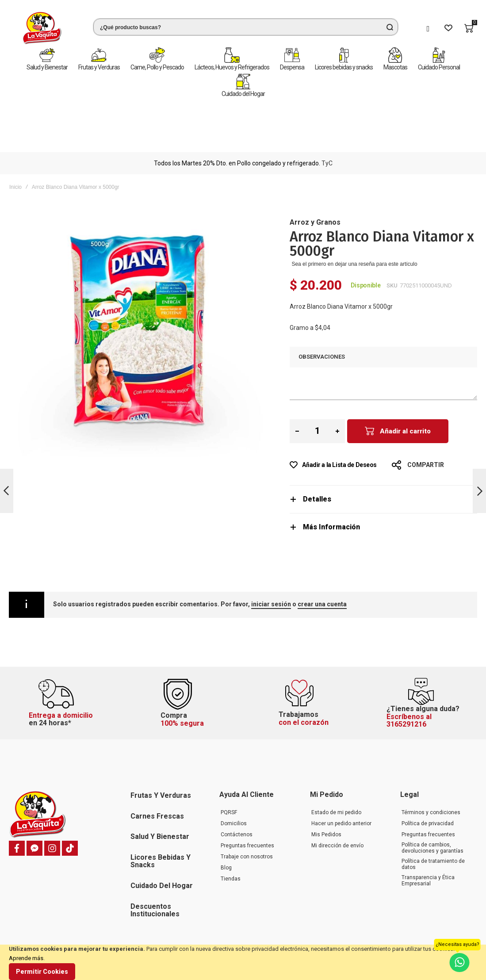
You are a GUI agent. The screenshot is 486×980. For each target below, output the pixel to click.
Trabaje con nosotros (247, 813)
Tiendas (231, 835)
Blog (226, 824)
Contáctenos (237, 791)
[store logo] (42, 28)
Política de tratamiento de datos (433, 821)
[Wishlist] (448, 28)
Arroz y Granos (315, 170)
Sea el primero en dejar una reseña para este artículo (354, 212)
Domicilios (234, 780)
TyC (327, 111)
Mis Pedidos (326, 791)
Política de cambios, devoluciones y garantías (432, 804)
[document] (243, 962)
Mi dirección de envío (337, 802)
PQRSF (229, 769)
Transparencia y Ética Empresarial (428, 837)
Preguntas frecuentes (247, 802)
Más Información (331, 475)
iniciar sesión (271, 552)
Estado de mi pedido (336, 769)
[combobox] (246, 27)
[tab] (383, 447)
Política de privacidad (428, 780)
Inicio (15, 135)
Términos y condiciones (431, 769)
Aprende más (26, 958)
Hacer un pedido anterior (341, 780)
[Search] (390, 27)
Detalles (317, 447)
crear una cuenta (322, 552)
